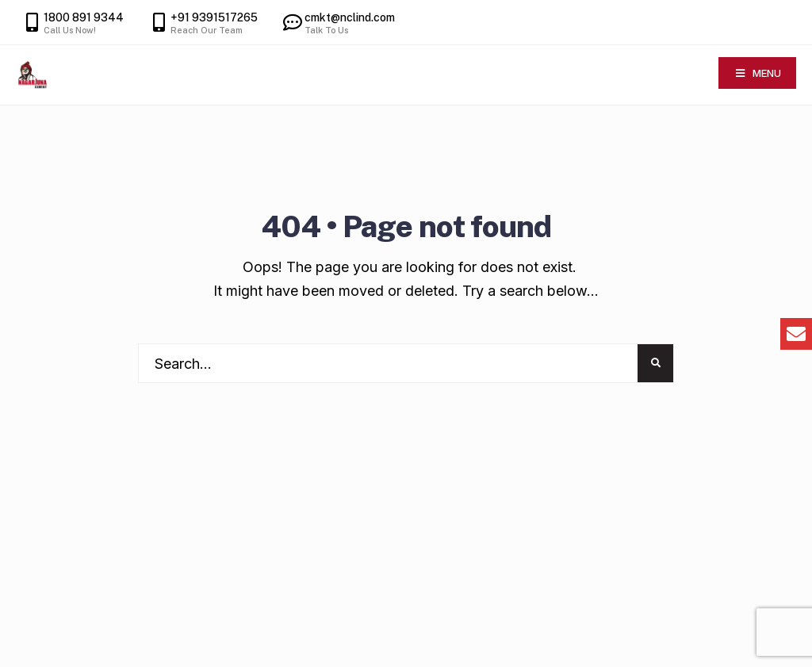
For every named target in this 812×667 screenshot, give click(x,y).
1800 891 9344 (72, 23)
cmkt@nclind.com (338, 23)
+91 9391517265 (202, 23)
